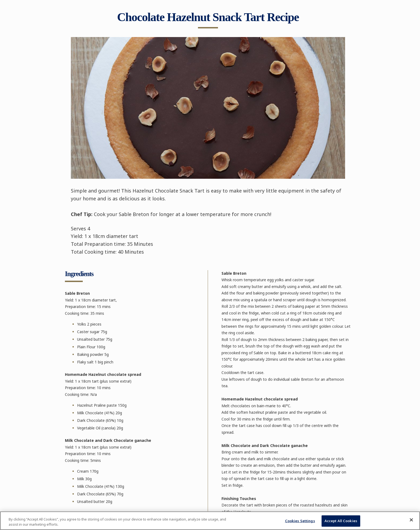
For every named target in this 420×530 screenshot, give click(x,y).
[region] (210, 521)
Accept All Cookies (341, 521)
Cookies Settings (300, 521)
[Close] (411, 520)
